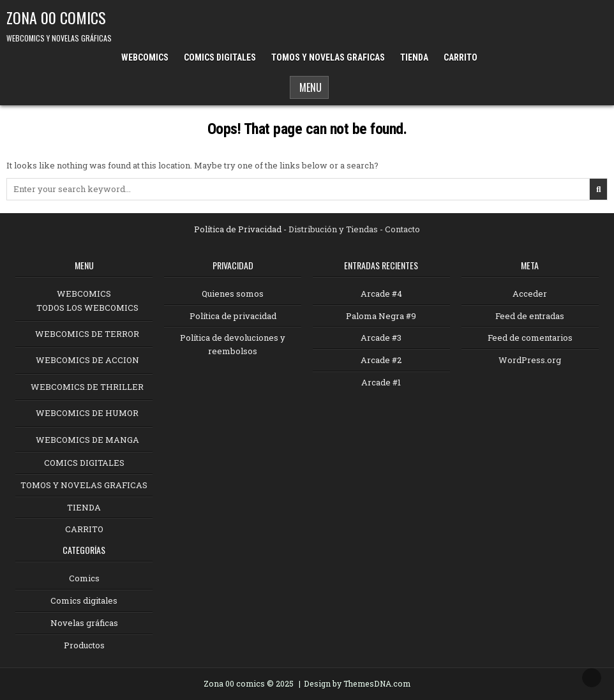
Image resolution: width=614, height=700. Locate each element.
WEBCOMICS (145, 57)
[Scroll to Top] (592, 678)
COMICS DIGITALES (220, 57)
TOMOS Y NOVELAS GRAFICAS (328, 57)
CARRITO (460, 57)
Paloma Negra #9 (381, 316)
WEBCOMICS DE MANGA (87, 440)
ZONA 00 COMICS (56, 17)
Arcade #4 (381, 294)
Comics (84, 578)
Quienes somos (233, 294)
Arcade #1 (381, 382)
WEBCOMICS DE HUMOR (87, 413)
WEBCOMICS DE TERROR (87, 334)
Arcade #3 (381, 338)
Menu (309, 87)
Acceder (530, 294)
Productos (84, 645)
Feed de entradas (530, 316)
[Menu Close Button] (493, 53)
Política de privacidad (233, 316)
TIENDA (414, 57)
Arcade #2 (381, 360)
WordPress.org (530, 360)
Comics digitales (84, 600)
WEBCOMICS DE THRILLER (87, 387)
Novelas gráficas (84, 623)
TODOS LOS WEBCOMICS (87, 308)
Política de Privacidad (238, 229)
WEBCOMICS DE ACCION (87, 360)
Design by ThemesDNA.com (357, 683)
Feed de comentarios (530, 338)
